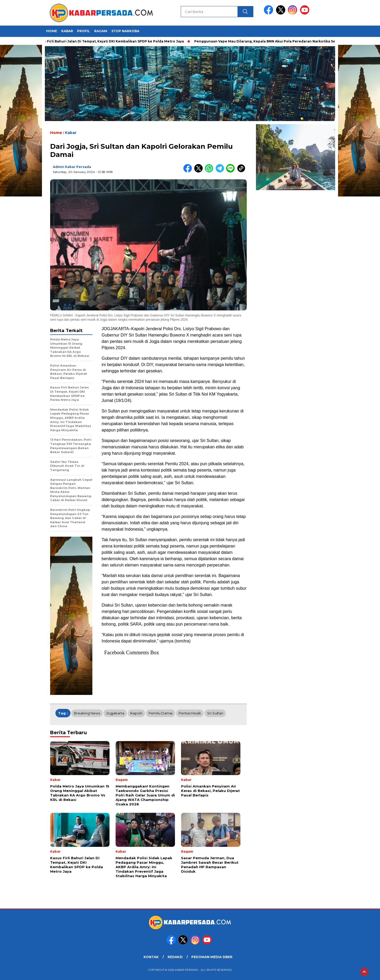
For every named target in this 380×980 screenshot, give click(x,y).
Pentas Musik (190, 713)
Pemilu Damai (161, 713)
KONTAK (151, 957)
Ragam (101, 31)
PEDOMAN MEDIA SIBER (212, 957)
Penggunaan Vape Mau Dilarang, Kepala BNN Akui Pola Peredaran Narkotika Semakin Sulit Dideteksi (286, 41)
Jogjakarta (115, 713)
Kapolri (136, 713)
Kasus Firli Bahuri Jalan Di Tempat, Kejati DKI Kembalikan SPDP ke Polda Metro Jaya (112, 41)
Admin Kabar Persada (72, 167)
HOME (52, 31)
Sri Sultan (215, 713)
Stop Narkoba (125, 31)
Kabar (67, 31)
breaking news (87, 713)
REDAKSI (175, 957)
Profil (84, 31)
